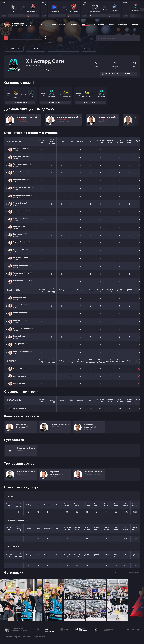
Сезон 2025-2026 (59, 25)
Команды (86, 25)
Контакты (136, 25)
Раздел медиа (134, 573)
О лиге (111, 25)
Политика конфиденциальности (18, 637)
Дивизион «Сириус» (45, 70)
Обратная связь (40, 637)
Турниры (74, 25)
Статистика (99, 25)
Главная (43, 25)
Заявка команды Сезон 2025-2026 (118, 74)
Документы (123, 25)
